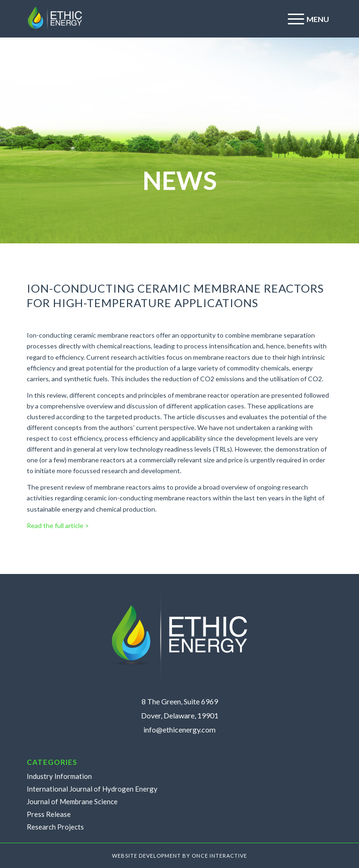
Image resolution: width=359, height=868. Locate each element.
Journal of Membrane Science (72, 801)
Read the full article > (58, 525)
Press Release (49, 814)
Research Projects (55, 827)
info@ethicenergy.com (179, 729)
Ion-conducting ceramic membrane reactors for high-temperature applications (175, 295)
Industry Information (59, 776)
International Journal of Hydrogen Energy (92, 789)
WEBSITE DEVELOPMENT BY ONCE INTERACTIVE (179, 856)
